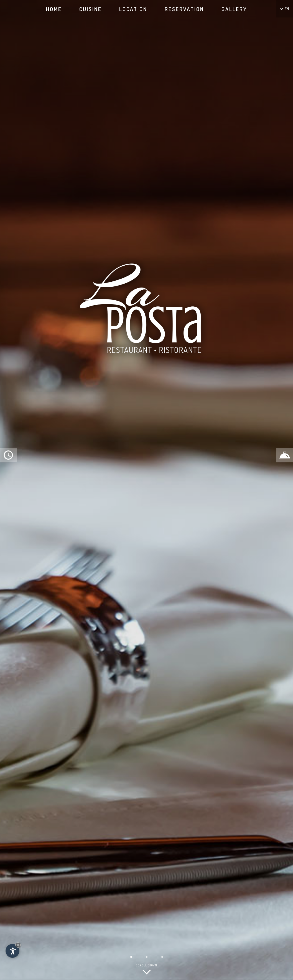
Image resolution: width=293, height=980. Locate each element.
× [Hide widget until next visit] (18, 945)
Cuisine (91, 9)
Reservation (184, 9)
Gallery (234, 9)
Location (133, 9)
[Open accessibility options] (12, 951)
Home (54, 9)
